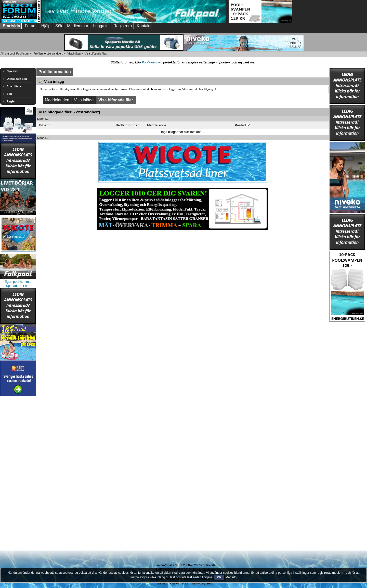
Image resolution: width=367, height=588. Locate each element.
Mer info (231, 577)
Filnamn (45, 125)
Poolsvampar (152, 62)
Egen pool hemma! (18, 282)
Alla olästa (14, 86)
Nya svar (13, 71)
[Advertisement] (18, 474)
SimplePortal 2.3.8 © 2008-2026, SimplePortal (185, 565)
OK (219, 577)
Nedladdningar (127, 125)
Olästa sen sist (17, 79)
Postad (242, 125)
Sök (9, 94)
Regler (11, 101)
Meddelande (157, 125)
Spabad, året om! (18, 286)
